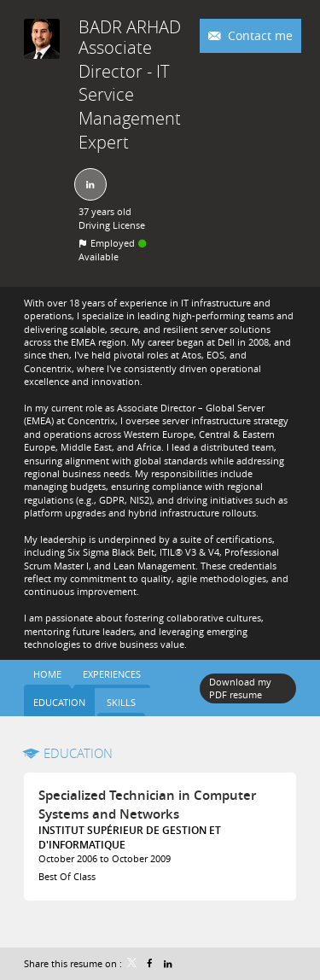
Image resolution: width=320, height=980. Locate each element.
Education (78, 753)
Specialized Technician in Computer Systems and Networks (147, 805)
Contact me (259, 35)
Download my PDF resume (240, 688)
